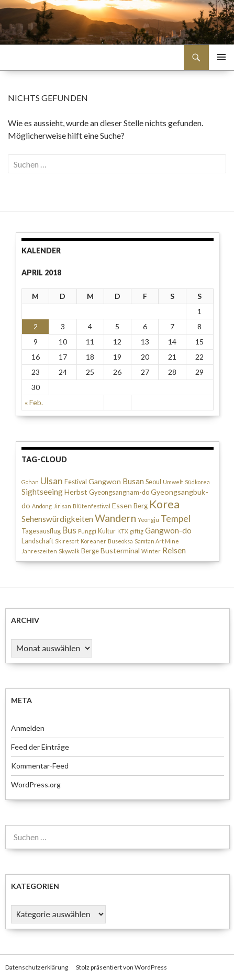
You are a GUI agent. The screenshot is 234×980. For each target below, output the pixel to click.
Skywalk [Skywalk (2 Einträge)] (69, 551)
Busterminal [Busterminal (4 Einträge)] (120, 550)
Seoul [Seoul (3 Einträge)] (153, 482)
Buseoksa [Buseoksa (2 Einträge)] (120, 541)
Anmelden (28, 728)
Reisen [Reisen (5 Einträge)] (174, 550)
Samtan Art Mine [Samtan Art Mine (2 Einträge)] (157, 541)
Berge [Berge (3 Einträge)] (90, 551)
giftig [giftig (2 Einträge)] (137, 531)
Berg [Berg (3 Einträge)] (141, 506)
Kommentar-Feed (40, 766)
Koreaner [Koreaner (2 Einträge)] (93, 541)
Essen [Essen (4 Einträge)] (122, 505)
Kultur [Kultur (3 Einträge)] (107, 531)
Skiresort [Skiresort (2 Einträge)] (67, 541)
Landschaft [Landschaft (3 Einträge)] (37, 541)
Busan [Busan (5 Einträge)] (133, 481)
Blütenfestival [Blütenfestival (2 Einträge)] (92, 506)
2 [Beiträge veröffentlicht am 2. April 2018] (36, 326)
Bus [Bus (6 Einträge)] (69, 530)
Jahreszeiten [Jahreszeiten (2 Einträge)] (39, 551)
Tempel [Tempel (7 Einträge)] (176, 519)
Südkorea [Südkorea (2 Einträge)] (197, 482)
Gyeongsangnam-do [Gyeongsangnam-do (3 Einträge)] (119, 492)
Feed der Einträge (40, 747)
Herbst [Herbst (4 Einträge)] (76, 492)
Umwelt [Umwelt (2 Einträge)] (173, 482)
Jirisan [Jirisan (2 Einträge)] (62, 506)
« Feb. (34, 402)
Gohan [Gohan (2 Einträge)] (30, 482)
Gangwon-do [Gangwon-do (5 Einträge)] (168, 530)
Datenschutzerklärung (37, 967)
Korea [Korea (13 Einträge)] (164, 504)
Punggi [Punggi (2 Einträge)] (87, 531)
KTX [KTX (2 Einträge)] (123, 531)
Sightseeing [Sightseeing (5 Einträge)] (42, 492)
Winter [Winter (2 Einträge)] (151, 551)
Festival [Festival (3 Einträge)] (76, 482)
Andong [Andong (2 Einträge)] (42, 506)
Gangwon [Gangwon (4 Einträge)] (105, 481)
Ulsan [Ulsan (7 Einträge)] (52, 481)
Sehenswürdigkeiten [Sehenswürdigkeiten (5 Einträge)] (57, 519)
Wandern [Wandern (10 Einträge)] (115, 518)
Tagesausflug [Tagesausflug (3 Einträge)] (41, 531)
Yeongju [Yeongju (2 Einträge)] (148, 520)
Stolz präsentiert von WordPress (121, 967)
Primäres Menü (221, 57)
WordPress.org (36, 784)
